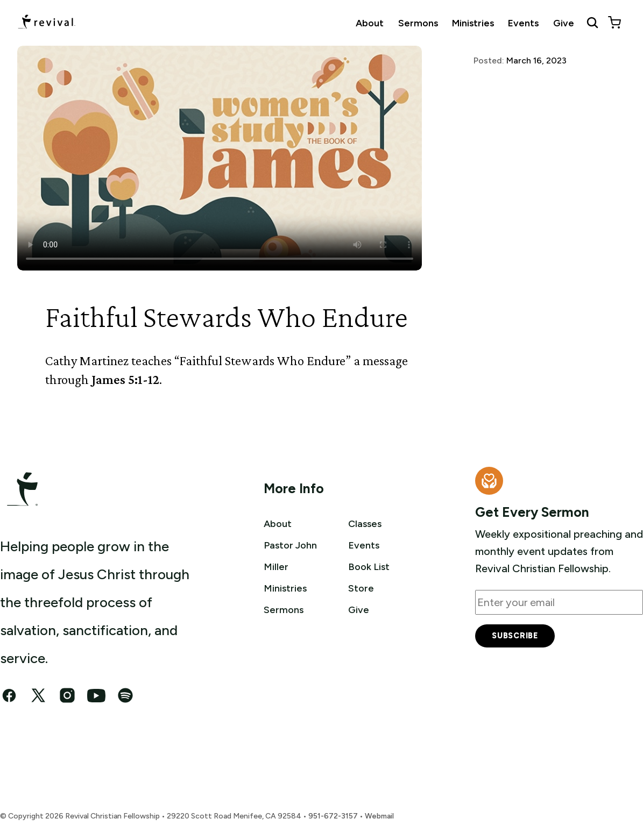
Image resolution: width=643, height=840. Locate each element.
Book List (371, 566)
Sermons (418, 23)
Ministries (473, 23)
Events (523, 23)
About (370, 23)
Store (362, 588)
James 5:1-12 (125, 379)
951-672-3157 (333, 816)
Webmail (379, 816)
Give (564, 23)
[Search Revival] (592, 23)
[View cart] (614, 23)
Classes (367, 523)
